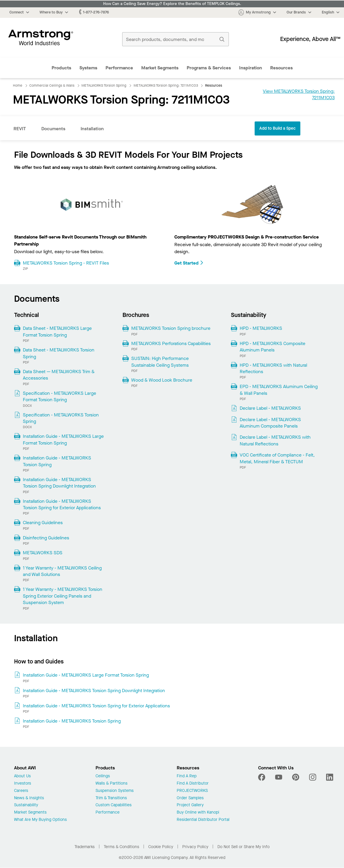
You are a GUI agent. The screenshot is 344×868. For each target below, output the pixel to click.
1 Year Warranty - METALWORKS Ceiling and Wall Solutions (62, 571)
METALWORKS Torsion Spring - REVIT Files (66, 263)
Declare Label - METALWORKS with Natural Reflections (275, 440)
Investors (23, 784)
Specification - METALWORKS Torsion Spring (61, 418)
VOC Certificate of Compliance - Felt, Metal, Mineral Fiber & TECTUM (277, 458)
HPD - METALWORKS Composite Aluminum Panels (273, 347)
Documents (53, 129)
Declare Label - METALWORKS (270, 408)
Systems (88, 68)
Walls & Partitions (111, 784)
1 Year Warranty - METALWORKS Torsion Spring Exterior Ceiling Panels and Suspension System (63, 596)
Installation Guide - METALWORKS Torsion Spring (57, 461)
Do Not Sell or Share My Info (243, 847)
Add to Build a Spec (277, 128)
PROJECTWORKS (192, 791)
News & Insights (29, 798)
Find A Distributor (193, 784)
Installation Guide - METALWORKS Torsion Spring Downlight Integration (59, 483)
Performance (119, 68)
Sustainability (26, 805)
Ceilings (103, 776)
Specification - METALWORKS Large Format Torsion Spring (59, 396)
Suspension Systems (115, 791)
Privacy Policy (195, 847)
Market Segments (160, 68)
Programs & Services (209, 68)
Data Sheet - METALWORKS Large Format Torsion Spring (57, 331)
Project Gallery (190, 805)
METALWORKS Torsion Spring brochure (171, 328)
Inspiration (251, 68)
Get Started (189, 263)
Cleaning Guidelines (43, 523)
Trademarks (85, 847)
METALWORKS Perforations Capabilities (171, 343)
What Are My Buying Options (40, 820)
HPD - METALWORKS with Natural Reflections (273, 368)
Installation (92, 129)
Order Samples (190, 798)
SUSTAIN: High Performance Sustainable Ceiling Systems (160, 362)
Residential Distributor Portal (203, 820)
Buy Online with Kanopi (198, 813)
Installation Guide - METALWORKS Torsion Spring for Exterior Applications (62, 504)
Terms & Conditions (121, 847)
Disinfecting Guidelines (46, 538)
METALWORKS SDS (43, 553)
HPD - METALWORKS (261, 328)
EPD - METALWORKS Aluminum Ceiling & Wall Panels (279, 390)
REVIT (20, 129)
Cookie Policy (161, 847)
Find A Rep (187, 776)
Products (61, 68)
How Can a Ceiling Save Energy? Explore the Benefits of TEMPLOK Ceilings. (172, 4)
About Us (22, 776)
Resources (281, 68)
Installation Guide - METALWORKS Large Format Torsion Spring (63, 439)
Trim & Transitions (111, 798)
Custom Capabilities (114, 805)
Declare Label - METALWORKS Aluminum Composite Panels (270, 423)
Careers (21, 791)
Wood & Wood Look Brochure (162, 380)
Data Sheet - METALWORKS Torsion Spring (59, 353)
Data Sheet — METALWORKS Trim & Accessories (59, 375)
